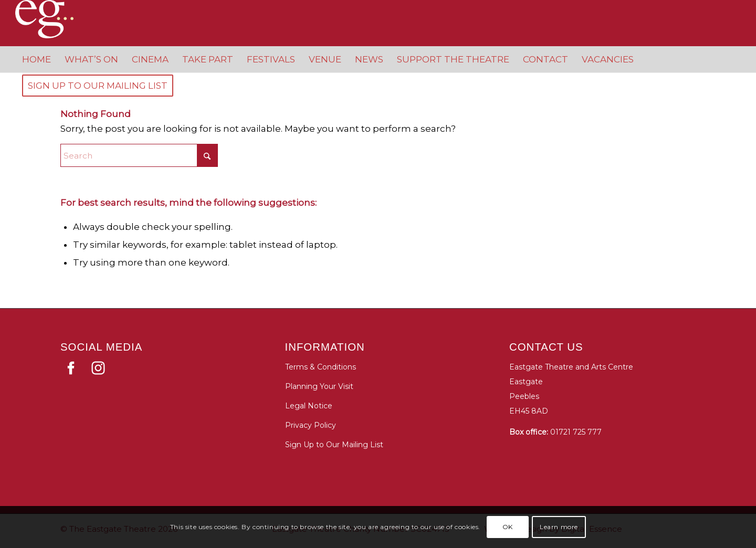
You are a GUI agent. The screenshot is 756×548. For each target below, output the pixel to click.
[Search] (139, 155)
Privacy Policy (311, 425)
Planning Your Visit (319, 386)
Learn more (559, 527)
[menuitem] (36, 59)
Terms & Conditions (321, 367)
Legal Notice (309, 406)
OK (508, 527)
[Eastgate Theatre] (55, 19)
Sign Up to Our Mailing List (334, 445)
